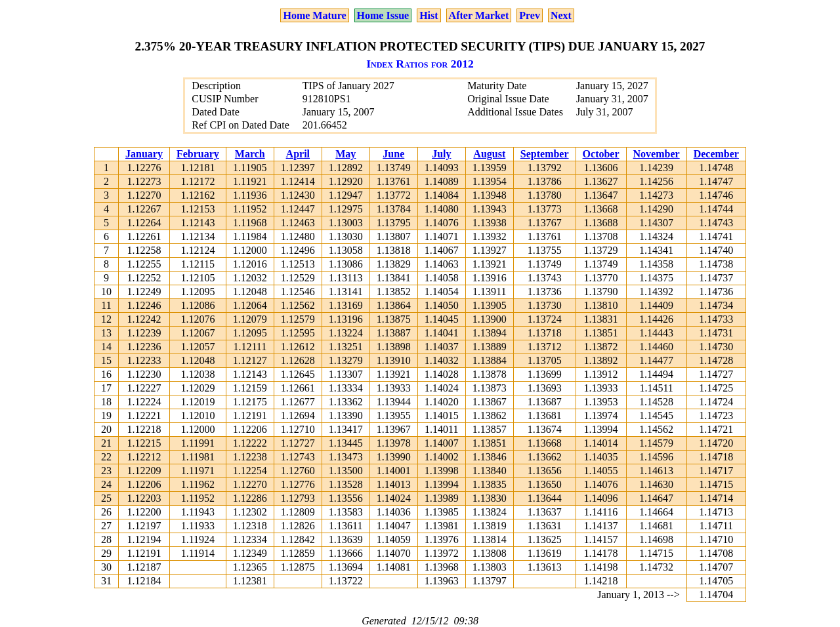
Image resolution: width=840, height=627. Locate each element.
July (441, 154)
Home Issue (383, 15)
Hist (429, 15)
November (657, 154)
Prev (530, 15)
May (346, 154)
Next (561, 15)
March (250, 154)
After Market (479, 15)
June (393, 154)
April (298, 154)
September (545, 154)
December (716, 154)
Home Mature (314, 15)
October (601, 154)
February (198, 154)
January (144, 154)
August (489, 154)
